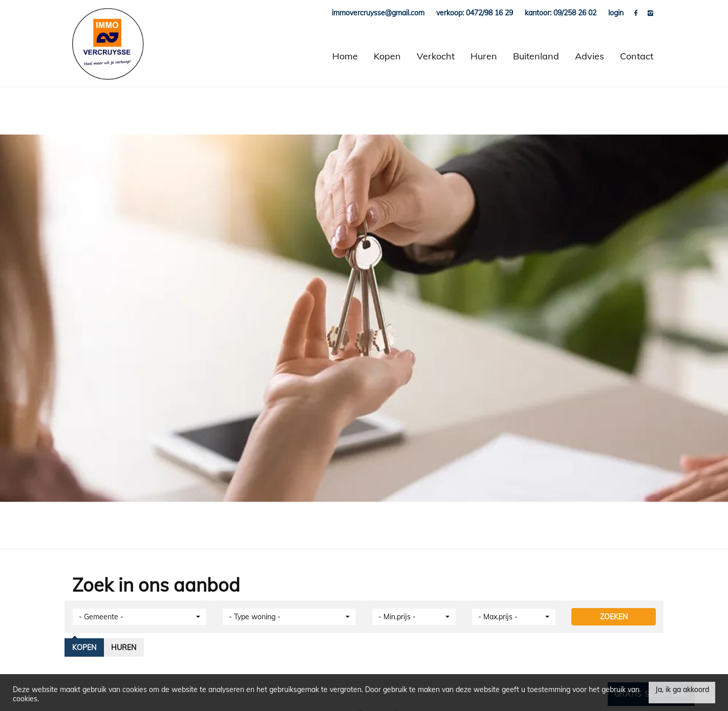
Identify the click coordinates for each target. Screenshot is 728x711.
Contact (637, 56)
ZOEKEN (614, 617)
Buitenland (536, 56)
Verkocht (436, 56)
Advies (590, 56)
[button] (140, 617)
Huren (484, 56)
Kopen (387, 56)
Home (345, 56)
